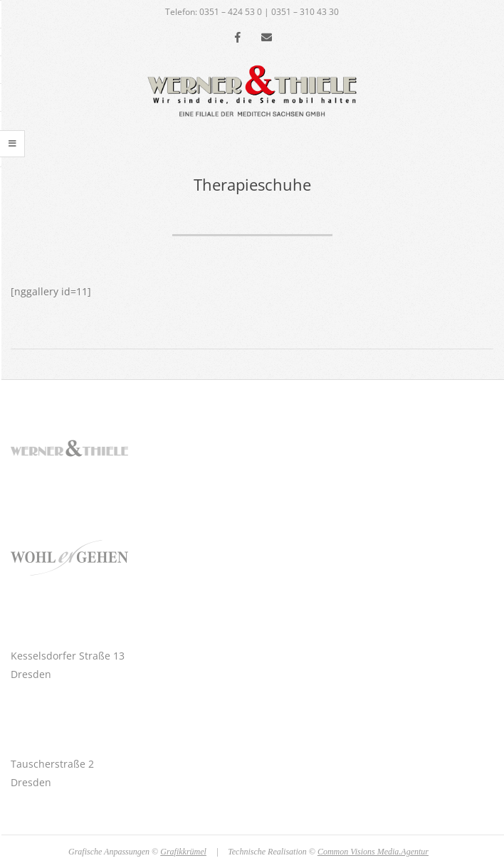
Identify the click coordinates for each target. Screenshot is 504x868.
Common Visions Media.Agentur (373, 852)
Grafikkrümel (183, 852)
